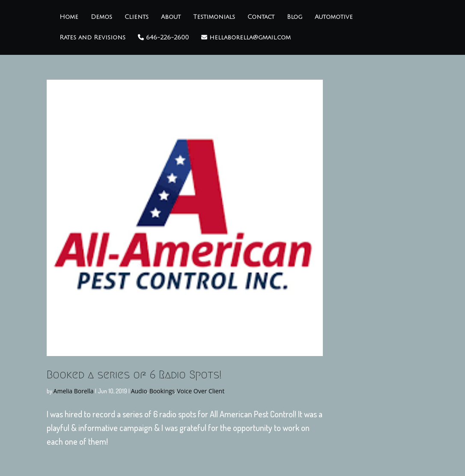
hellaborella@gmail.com (246, 37)
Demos (101, 17)
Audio (139, 391)
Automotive (334, 17)
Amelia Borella (74, 391)
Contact (261, 17)
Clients (137, 17)
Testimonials (214, 17)
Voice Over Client (201, 391)
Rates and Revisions (92, 38)
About (171, 17)
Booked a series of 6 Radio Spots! (134, 374)
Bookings (162, 391)
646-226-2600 (163, 37)
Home (69, 17)
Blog (295, 17)
